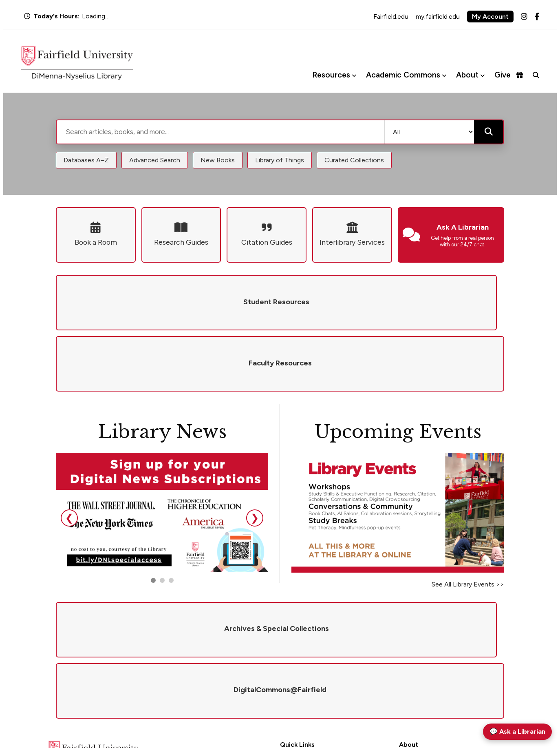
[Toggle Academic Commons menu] (444, 75)
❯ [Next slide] (255, 457)
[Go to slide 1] (153, 519)
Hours (288, 634)
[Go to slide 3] (171, 519)
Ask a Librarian (299, 645)
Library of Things (280, 160)
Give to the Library (423, 655)
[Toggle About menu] (482, 75)
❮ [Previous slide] (69, 457)
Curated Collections (354, 160)
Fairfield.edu (391, 17)
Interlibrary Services (305, 666)
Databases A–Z (86, 160)
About (467, 75)
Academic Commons (403, 75)
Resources (331, 75)
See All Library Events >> (468, 523)
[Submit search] (489, 132)
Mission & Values (420, 634)
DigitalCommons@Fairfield (316, 677)
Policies (409, 645)
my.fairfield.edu (438, 17)
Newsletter (413, 677)
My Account (490, 17)
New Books (218, 160)
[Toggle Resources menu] (354, 75)
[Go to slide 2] (162, 519)
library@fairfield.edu (152, 690)
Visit (405, 666)
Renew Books (297, 655)
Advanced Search (155, 160)
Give (509, 75)
